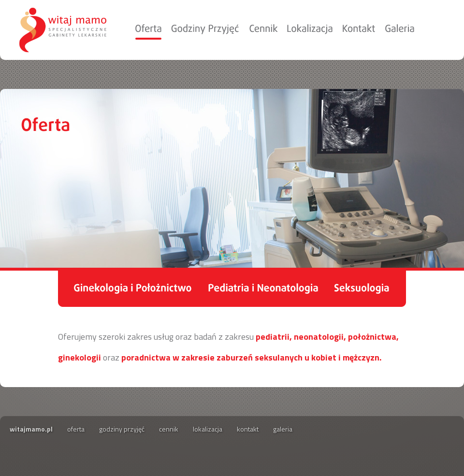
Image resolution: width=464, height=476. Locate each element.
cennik (169, 429)
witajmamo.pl (31, 429)
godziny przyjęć (122, 429)
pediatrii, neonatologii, (301, 337)
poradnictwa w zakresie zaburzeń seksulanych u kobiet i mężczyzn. (251, 357)
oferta (76, 429)
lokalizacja (208, 429)
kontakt (248, 429)
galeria (283, 429)
